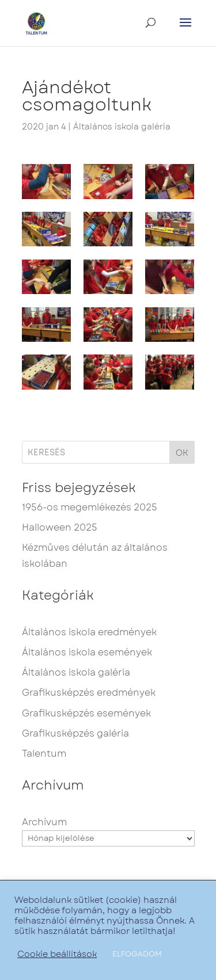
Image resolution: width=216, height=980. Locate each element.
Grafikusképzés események (86, 713)
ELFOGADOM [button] (137, 954)
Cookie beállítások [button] (57, 954)
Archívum (44, 822)
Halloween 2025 (60, 527)
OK (182, 453)
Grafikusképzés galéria (75, 733)
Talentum (44, 754)
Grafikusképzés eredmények (89, 693)
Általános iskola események (87, 652)
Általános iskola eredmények (89, 632)
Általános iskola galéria (122, 127)
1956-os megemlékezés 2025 (90, 507)
